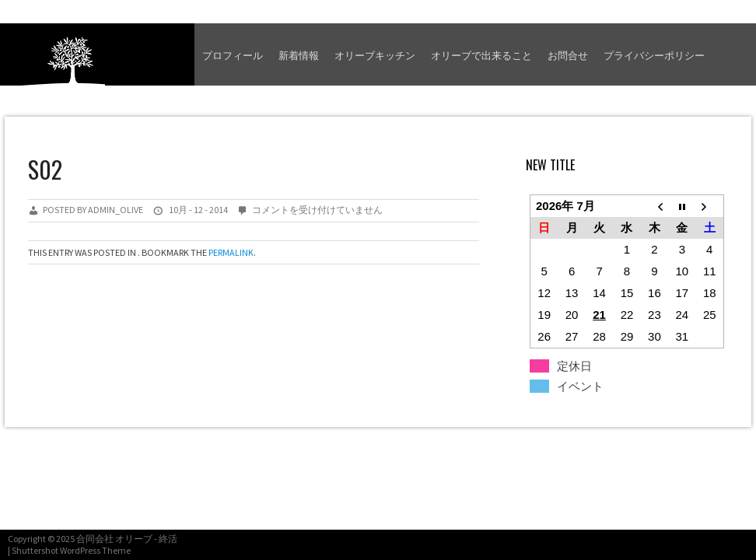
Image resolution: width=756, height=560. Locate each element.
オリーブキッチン (375, 54)
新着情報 (299, 54)
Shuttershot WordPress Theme (71, 550)
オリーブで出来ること (481, 54)
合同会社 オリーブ (114, 539)
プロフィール (233, 54)
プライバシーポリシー (654, 54)
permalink (231, 252)
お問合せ (568, 54)
